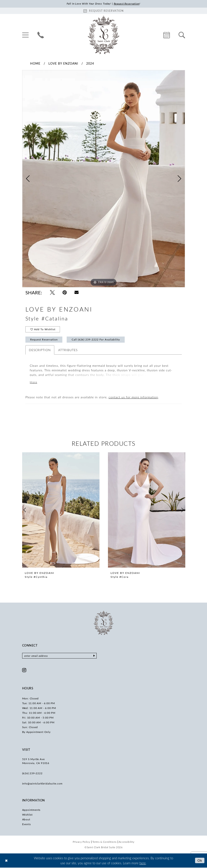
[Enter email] (60, 656)
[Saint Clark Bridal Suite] (104, 35)
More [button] (34, 383)
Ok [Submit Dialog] (200, 861)
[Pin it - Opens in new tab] (65, 293)
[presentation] (61, 511)
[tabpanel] (104, 179)
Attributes (68, 350)
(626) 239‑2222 (32, 774)
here (143, 863)
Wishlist (27, 815)
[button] (25, 35)
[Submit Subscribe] (96, 656)
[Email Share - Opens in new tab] (77, 292)
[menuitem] (25, 35)
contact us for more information (133, 398)
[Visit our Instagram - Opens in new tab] (24, 671)
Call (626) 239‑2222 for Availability (96, 340)
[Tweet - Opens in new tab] (52, 293)
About (26, 820)
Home (35, 63)
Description (40, 350)
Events (26, 825)
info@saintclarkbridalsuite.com (42, 784)
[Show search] (182, 35)
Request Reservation (44, 340)
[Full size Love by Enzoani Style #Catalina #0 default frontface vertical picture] (104, 179)
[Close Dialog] (6, 861)
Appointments (31, 810)
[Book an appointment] (104, 11)
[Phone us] (41, 35)
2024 (90, 63)
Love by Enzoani (63, 63)
